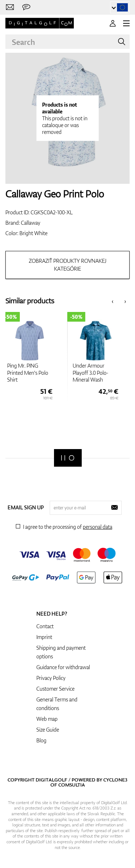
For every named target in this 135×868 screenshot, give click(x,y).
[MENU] (126, 23)
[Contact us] (10, 7)
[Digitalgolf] (68, 458)
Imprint (44, 637)
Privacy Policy (51, 678)
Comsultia (72, 785)
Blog (41, 740)
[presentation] (112, 301)
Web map (47, 719)
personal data (98, 527)
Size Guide (48, 730)
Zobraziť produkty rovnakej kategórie (68, 265)
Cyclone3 (115, 780)
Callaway (31, 223)
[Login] (113, 23)
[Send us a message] (26, 7)
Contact (45, 626)
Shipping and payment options (61, 652)
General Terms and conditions (57, 704)
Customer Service (55, 689)
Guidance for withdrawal (63, 667)
